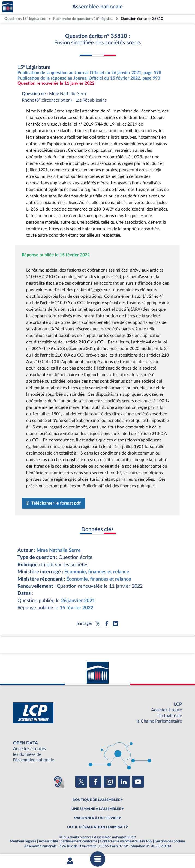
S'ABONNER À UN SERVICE (96, 818)
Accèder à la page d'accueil (8, 7)
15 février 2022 (76, 608)
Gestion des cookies (170, 841)
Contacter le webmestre (119, 841)
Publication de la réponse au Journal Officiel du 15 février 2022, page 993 (89, 78)
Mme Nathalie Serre (59, 550)
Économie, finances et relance (97, 572)
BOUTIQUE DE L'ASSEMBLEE (96, 800)
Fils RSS (146, 841)
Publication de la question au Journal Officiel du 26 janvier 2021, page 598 (89, 73)
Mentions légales (23, 841)
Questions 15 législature (25, 18)
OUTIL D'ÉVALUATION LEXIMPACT (96, 827)
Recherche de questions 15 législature (84, 18)
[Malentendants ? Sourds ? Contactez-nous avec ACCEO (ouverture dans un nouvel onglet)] (58, 782)
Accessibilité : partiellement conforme (68, 841)
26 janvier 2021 (78, 601)
